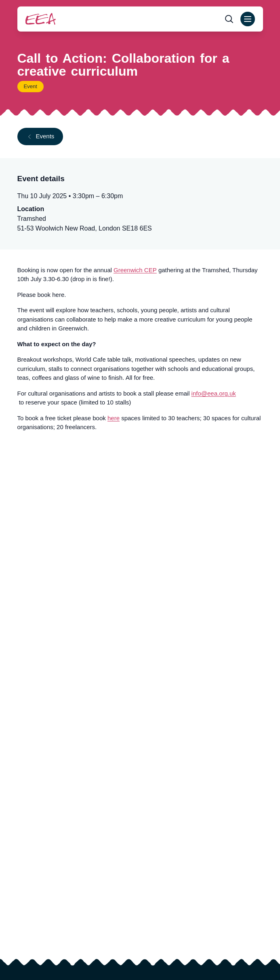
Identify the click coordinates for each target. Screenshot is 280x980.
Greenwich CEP (135, 270)
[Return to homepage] (41, 19)
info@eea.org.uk (214, 393)
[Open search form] (229, 19)
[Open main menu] (248, 19)
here (114, 418)
